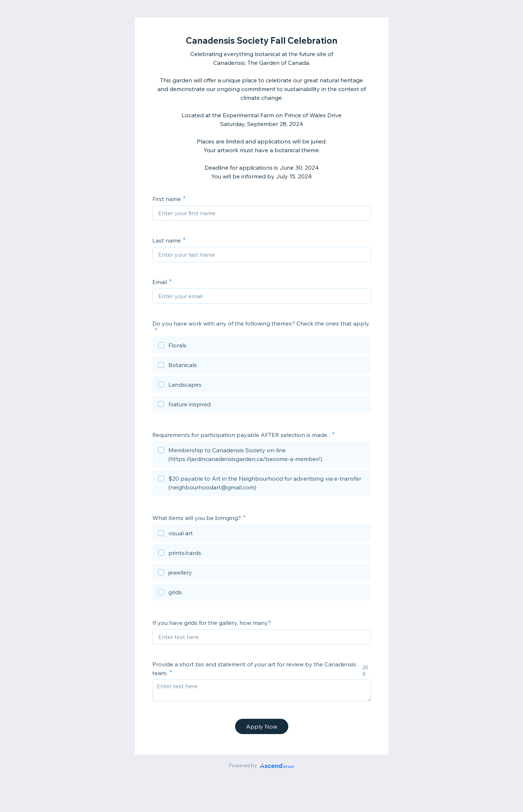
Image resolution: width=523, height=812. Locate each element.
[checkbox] (262, 346)
